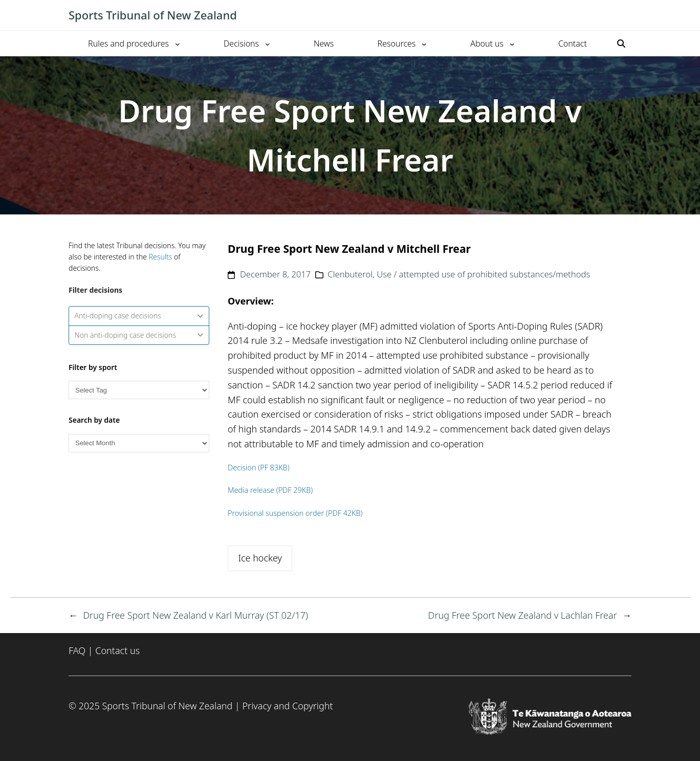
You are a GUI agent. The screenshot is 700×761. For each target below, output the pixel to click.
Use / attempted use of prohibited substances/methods (483, 274)
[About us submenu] (512, 44)
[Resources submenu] (424, 44)
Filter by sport (93, 367)
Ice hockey (260, 558)
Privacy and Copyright (287, 706)
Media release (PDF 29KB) (270, 490)
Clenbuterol (350, 274)
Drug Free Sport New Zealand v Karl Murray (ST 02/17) (195, 615)
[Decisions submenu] (268, 44)
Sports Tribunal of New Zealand (153, 15)
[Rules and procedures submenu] (178, 44)
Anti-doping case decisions (139, 316)
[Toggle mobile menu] (626, 15)
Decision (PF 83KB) (259, 468)
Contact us (117, 650)
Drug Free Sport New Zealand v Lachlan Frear (523, 615)
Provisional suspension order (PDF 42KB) (295, 513)
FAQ (77, 650)
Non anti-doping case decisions (139, 335)
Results (161, 257)
